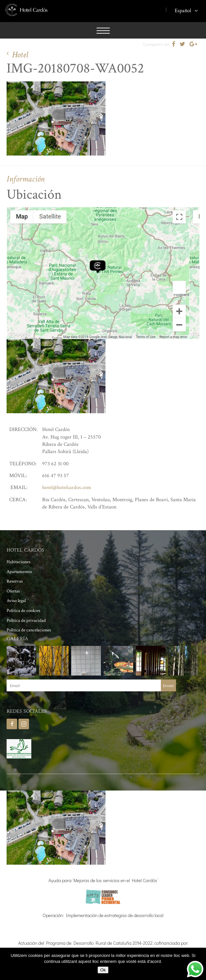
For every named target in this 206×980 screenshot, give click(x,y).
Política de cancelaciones (29, 630)
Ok (103, 970)
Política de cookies (23, 611)
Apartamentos (19, 572)
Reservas (15, 581)
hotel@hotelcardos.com (67, 488)
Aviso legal (16, 601)
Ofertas (13, 591)
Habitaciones (18, 562)
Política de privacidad (26, 620)
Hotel (20, 55)
